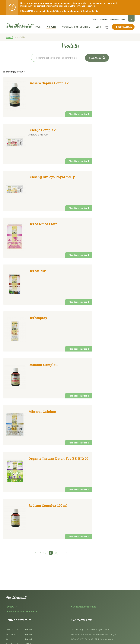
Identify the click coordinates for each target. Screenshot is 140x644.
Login (95, 19)
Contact (104, 19)
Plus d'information (78, 114)
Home (38, 27)
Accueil (10, 37)
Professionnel (123, 27)
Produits (51, 27)
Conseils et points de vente (76, 27)
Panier (104, 25)
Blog (98, 27)
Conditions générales (84, 607)
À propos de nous (118, 19)
